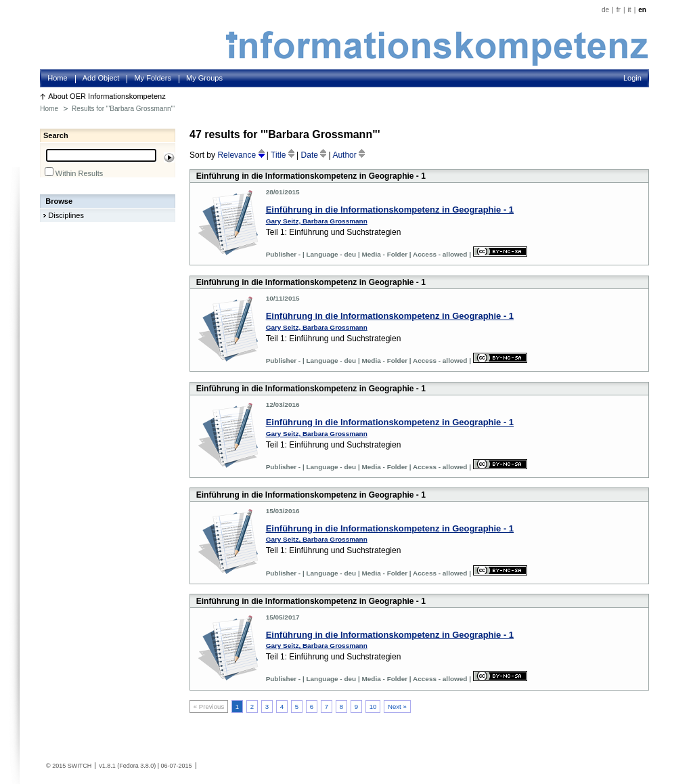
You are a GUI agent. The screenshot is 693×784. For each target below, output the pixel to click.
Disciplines (66, 215)
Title (284, 155)
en (642, 10)
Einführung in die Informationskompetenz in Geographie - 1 (390, 210)
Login (632, 78)
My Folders (153, 78)
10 (373, 706)
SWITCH (80, 766)
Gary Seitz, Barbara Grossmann (317, 221)
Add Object (101, 78)
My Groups (204, 78)
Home (57, 78)
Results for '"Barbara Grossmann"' (123, 109)
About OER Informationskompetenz (107, 96)
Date (315, 155)
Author (349, 155)
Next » (397, 706)
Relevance (242, 155)
